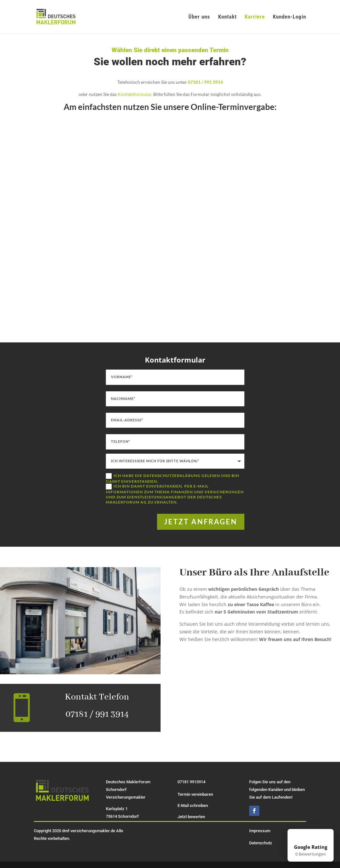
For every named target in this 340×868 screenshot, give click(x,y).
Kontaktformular (134, 94)
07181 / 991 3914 (205, 82)
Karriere (255, 17)
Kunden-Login (289, 17)
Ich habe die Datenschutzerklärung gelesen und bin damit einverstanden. (173, 478)
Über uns (199, 17)
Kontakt (227, 17)
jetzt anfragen (201, 522)
